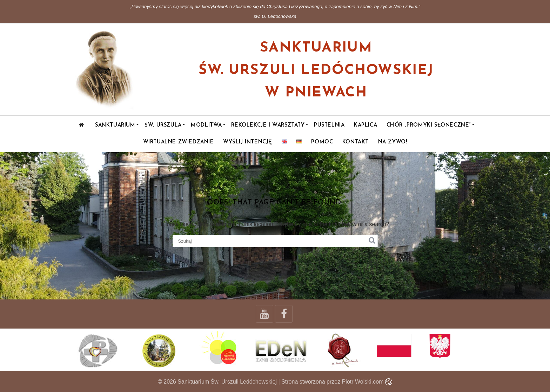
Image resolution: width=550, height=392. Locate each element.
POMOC (322, 142)
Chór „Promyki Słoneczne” (429, 125)
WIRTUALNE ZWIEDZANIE (179, 142)
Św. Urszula (163, 125)
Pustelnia (329, 125)
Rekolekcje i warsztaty (268, 125)
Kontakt (356, 142)
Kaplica (365, 125)
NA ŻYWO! (393, 142)
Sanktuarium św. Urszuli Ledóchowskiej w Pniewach (316, 70)
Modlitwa (206, 125)
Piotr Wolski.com (367, 382)
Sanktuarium (115, 125)
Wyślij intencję (248, 142)
